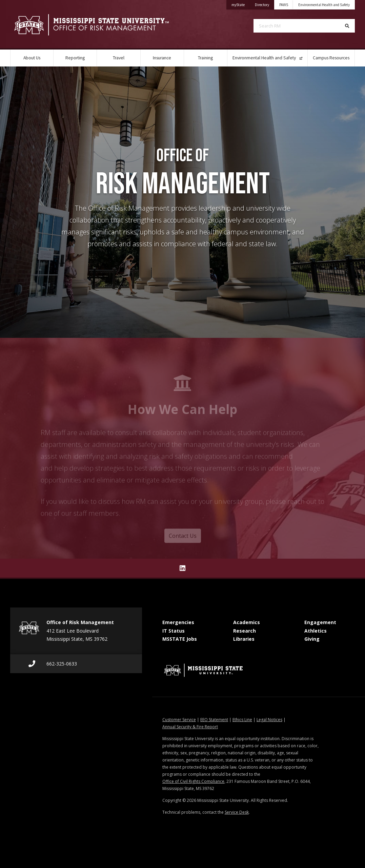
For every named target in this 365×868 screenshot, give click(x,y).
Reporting (75, 58)
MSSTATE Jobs (180, 639)
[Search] (347, 26)
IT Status (174, 631)
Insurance (162, 58)
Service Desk (237, 812)
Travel (119, 58)
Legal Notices (269, 720)
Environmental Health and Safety (324, 5)
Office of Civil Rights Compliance (193, 781)
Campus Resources (331, 58)
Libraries (244, 639)
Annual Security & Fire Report (190, 727)
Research (245, 631)
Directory (265, 4)
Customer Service (179, 720)
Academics (247, 622)
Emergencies (178, 622)
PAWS (284, 5)
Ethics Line (242, 720)
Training (205, 58)
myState (241, 4)
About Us (32, 58)
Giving (312, 639)
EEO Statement (214, 720)
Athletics (316, 631)
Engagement (320, 622)
